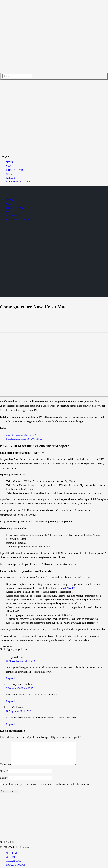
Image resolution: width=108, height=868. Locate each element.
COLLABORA (13, 861)
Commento (5, 764)
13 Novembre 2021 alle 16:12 (20, 661)
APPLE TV (12, 178)
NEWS (9, 162)
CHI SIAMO (12, 853)
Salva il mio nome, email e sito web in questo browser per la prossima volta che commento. (47, 784)
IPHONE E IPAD (14, 170)
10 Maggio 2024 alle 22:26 (19, 711)
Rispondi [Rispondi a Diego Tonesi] (10, 701)
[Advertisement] (54, 817)
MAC (9, 166)
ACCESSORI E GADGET (19, 182)
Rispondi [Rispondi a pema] (10, 678)
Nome (4, 771)
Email (4, 778)
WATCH (10, 174)
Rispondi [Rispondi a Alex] (10, 724)
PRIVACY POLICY (16, 865)
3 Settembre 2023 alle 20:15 (20, 688)
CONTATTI (12, 857)
